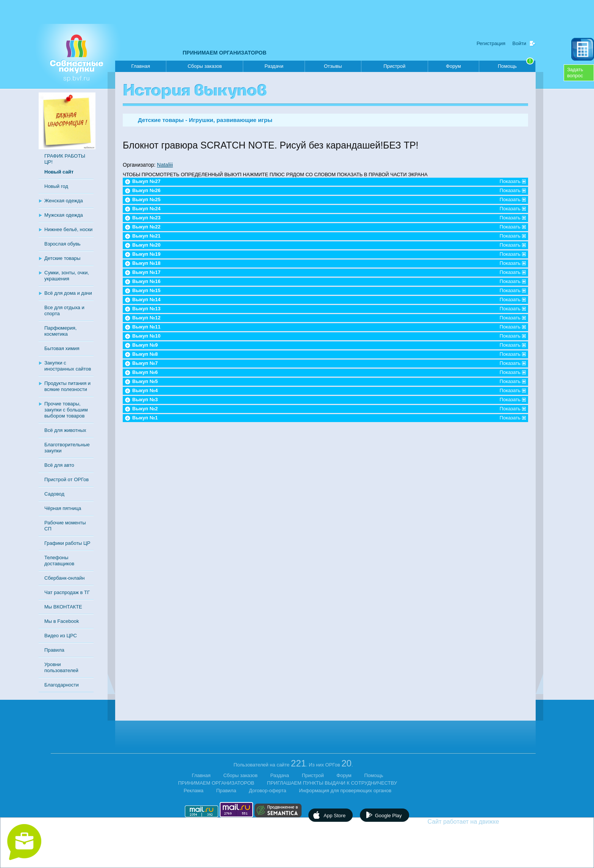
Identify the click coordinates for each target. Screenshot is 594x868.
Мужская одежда (64, 215)
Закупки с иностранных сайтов (68, 366)
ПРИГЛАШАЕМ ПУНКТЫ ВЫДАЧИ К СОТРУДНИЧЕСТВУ (332, 783)
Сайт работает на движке (480, 822)
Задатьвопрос (575, 73)
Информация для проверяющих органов (345, 791)
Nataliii (165, 165)
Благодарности (62, 685)
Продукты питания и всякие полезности (67, 386)
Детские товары (62, 258)
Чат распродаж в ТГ (67, 592)
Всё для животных (65, 430)
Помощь (516, 65)
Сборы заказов (205, 66)
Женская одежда (64, 201)
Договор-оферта (268, 791)
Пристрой (394, 66)
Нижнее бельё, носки (68, 229)
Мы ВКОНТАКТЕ (63, 607)
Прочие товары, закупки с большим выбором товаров (66, 410)
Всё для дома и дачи (68, 293)
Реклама (194, 791)
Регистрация (491, 43)
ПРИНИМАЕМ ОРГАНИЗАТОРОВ (224, 53)
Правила (54, 650)
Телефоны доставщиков (59, 561)
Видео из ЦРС (61, 636)
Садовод (54, 494)
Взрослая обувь (63, 244)
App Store (335, 816)
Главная (140, 66)
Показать (510, 181)
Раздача (280, 775)
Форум (453, 66)
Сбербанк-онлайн (64, 578)
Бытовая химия (62, 348)
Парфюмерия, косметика (60, 331)
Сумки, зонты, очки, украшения (67, 276)
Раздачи (274, 66)
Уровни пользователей (61, 667)
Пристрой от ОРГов (66, 479)
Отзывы (333, 66)
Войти (519, 43)
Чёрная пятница (63, 508)
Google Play (388, 816)
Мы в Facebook (62, 621)
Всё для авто (59, 465)
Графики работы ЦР (67, 543)
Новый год (56, 186)
